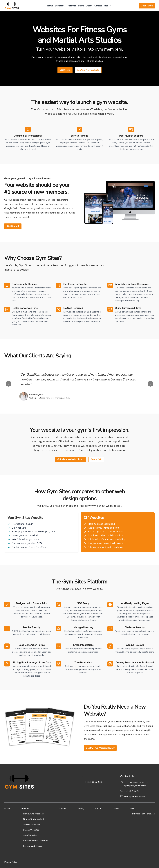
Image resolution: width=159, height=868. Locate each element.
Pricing (81, 808)
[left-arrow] (9, 384)
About (98, 808)
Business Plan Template (143, 814)
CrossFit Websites (32, 825)
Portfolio (63, 808)
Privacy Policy (11, 862)
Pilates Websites (31, 830)
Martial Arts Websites (33, 814)
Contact (115, 808)
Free (132, 808)
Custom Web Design (33, 846)
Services (25, 808)
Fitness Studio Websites (35, 819)
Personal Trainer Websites (35, 841)
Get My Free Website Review (100, 748)
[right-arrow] (150, 384)
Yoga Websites (30, 835)
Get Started (13, 226)
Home (7, 808)
